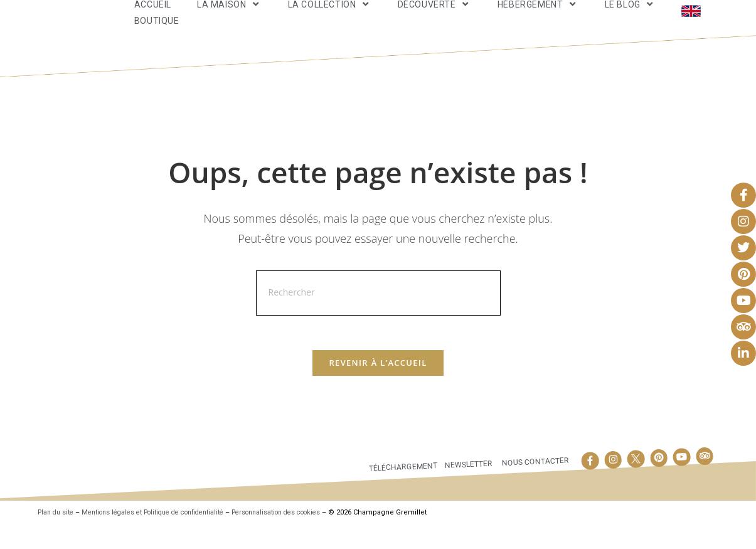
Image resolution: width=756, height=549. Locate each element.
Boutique (157, 31)
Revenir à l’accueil (378, 387)
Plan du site (57, 536)
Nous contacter (535, 486)
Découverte (435, 15)
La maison (230, 15)
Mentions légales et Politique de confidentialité (164, 536)
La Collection (330, 15)
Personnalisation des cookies (301, 536)
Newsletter (467, 489)
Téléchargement (399, 491)
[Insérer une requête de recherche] (378, 314)
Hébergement (538, 15)
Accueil (153, 15)
